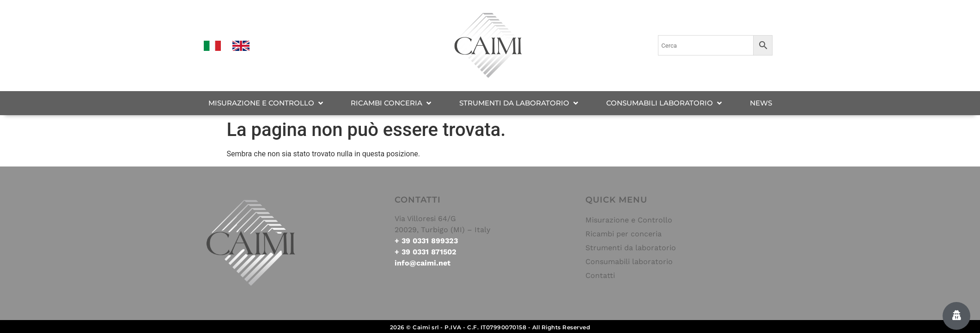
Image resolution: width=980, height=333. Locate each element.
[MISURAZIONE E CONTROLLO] (267, 103)
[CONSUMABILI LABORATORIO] (665, 103)
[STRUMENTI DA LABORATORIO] (520, 103)
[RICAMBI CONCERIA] (392, 103)
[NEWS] (761, 103)
